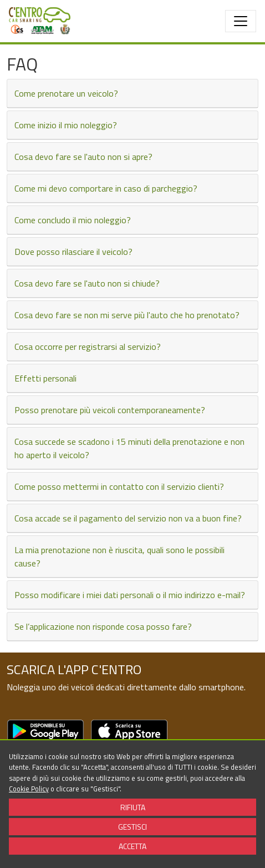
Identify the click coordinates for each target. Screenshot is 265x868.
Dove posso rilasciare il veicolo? (73, 252)
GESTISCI (132, 827)
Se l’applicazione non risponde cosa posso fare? (103, 626)
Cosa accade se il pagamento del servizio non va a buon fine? (128, 518)
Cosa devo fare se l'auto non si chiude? (87, 283)
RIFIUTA (133, 807)
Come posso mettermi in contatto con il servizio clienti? (119, 486)
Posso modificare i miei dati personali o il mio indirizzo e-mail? (130, 595)
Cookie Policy (29, 789)
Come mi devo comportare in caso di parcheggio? (106, 188)
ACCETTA (132, 846)
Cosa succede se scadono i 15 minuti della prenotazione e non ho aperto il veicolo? (129, 448)
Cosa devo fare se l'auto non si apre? (83, 157)
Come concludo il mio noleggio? (73, 220)
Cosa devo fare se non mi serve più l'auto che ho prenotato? (127, 315)
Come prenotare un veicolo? (66, 93)
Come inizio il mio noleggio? (66, 125)
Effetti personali (45, 378)
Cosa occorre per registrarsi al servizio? (88, 347)
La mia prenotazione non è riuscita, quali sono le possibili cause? (119, 556)
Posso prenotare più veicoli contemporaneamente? (110, 410)
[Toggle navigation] (241, 21)
